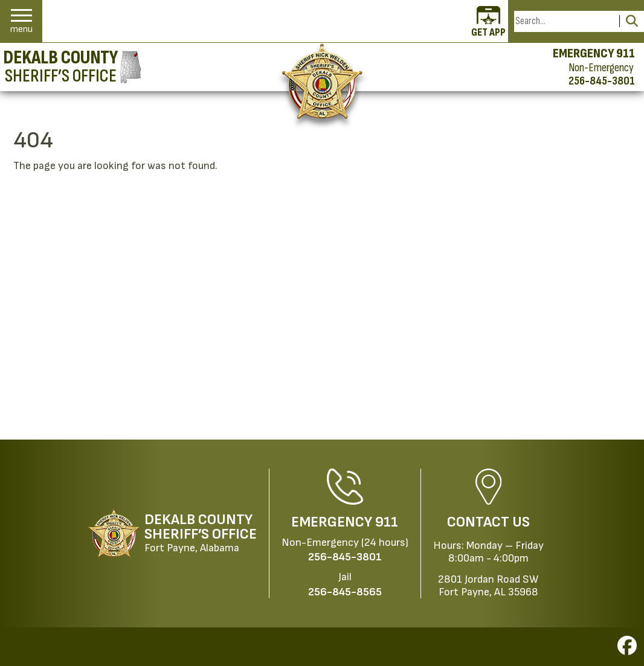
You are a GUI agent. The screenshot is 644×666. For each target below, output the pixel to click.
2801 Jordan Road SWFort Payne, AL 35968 (488, 586)
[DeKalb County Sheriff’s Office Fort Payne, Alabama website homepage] (172, 533)
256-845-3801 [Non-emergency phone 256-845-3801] (602, 81)
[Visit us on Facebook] (627, 649)
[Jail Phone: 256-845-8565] (345, 592)
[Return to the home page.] (322, 81)
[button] (21, 21)
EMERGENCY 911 (594, 54)
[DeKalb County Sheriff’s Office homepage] (72, 67)
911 (387, 522)
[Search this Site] (565, 21)
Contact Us (488, 522)
